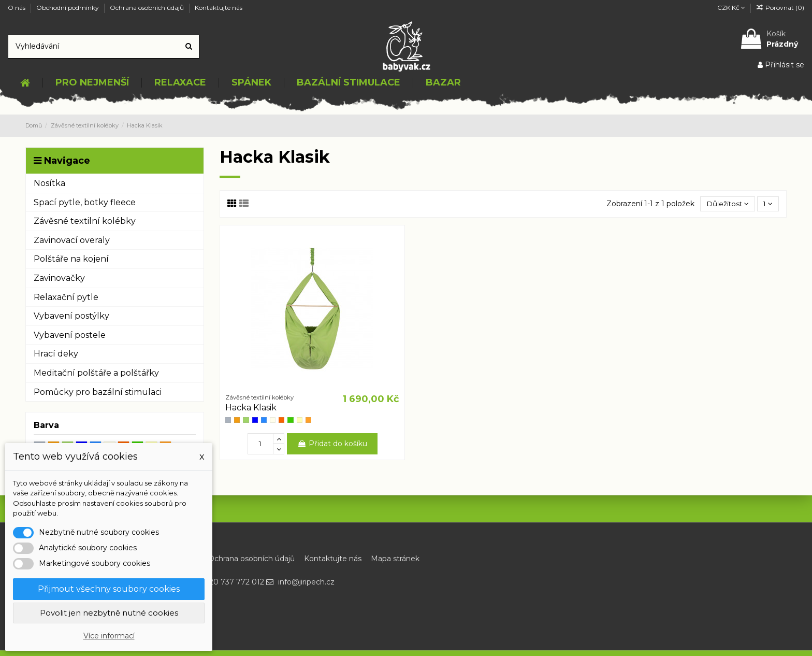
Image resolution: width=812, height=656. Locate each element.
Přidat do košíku (332, 444)
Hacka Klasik (251, 408)
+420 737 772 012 (232, 582)
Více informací (109, 636)
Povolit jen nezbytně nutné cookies (109, 613)
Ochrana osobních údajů (148, 8)
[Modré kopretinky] (255, 420)
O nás (17, 8)
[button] (92, 83)
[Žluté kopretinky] (300, 420)
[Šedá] (228, 420)
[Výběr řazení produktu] (726, 204)
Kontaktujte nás (219, 8)
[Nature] (273, 420)
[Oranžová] (237, 420)
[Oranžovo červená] (281, 420)
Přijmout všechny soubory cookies (109, 589)
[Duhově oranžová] (308, 420)
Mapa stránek (395, 559)
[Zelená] (246, 420)
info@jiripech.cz (306, 582)
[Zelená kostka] (290, 420)
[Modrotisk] (264, 420)
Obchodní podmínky (68, 8)
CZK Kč (731, 8)
